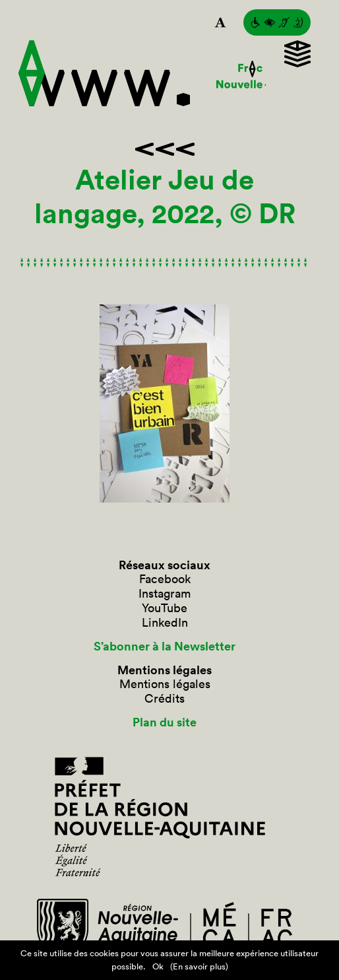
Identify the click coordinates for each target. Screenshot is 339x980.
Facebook (165, 579)
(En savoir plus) (199, 966)
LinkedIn (165, 623)
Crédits (165, 699)
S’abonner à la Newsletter (165, 647)
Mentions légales (165, 684)
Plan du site (165, 722)
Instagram (165, 594)
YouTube (165, 608)
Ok (158, 966)
